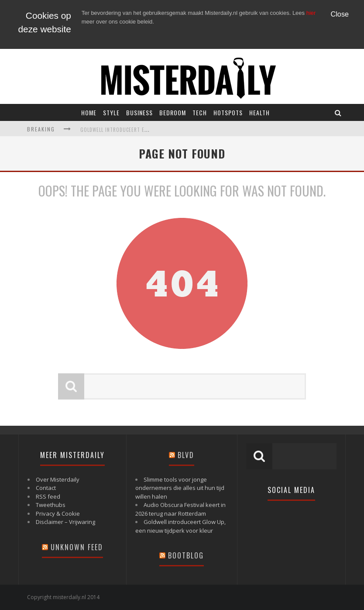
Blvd (186, 455)
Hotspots (228, 112)
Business (139, 112)
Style (111, 112)
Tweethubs (51, 505)
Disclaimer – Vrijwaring (65, 522)
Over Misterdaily (58, 479)
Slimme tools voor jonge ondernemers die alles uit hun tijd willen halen (180, 488)
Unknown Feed (77, 547)
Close (340, 14)
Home (89, 112)
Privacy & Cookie (58, 514)
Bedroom (173, 112)
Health (259, 112)
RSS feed (48, 496)
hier (311, 13)
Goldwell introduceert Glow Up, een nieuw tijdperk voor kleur (180, 526)
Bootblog (186, 555)
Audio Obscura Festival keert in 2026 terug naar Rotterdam (180, 509)
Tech (200, 112)
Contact (46, 488)
